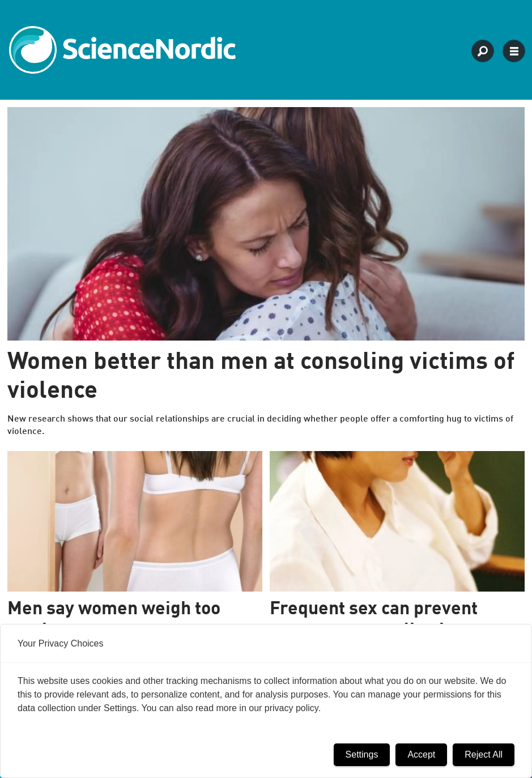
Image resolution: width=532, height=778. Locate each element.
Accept (421, 754)
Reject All (484, 754)
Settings (362, 754)
